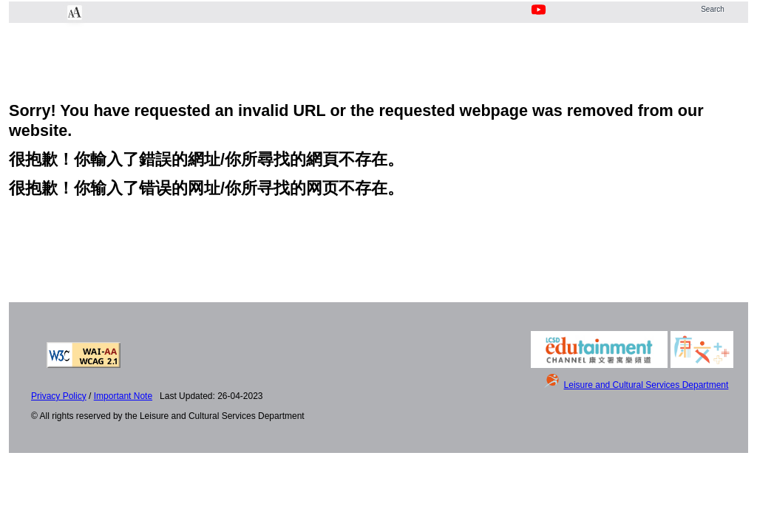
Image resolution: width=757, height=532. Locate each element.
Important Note (123, 396)
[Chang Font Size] (75, 13)
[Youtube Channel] (540, 18)
